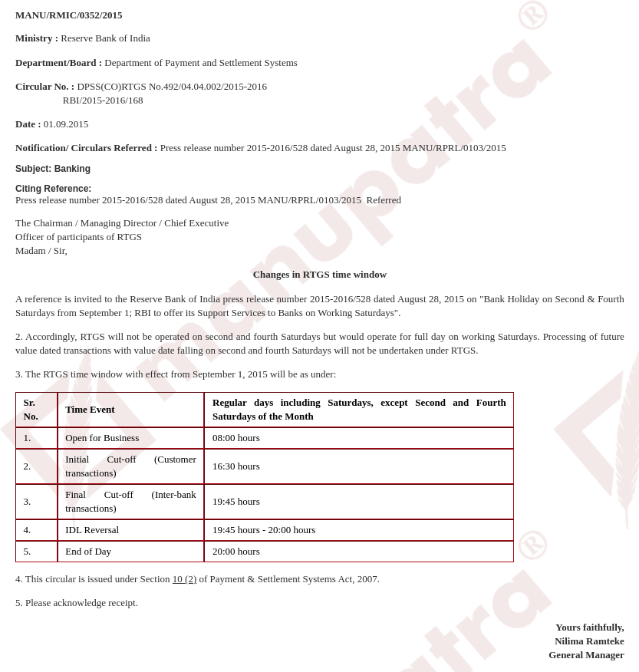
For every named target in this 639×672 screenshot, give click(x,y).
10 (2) (184, 579)
